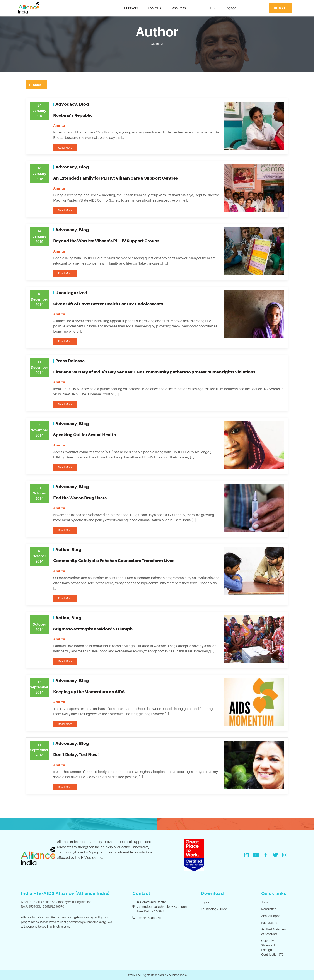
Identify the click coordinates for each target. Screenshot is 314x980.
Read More (65, 148)
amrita (59, 125)
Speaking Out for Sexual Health (85, 435)
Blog (84, 104)
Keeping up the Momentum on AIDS (89, 692)
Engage (230, 8)
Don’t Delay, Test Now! (76, 754)
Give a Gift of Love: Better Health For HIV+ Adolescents (108, 304)
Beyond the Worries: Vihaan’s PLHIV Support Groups (106, 241)
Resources (178, 8)
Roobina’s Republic (73, 115)
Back (37, 85)
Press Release (70, 361)
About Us (154, 8)
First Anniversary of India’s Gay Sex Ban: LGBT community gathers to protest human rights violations (154, 372)
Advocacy (66, 104)
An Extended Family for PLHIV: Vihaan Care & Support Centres (116, 178)
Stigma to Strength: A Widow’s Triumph (93, 629)
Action (62, 549)
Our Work (131, 8)
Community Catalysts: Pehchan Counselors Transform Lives (114, 561)
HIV (213, 8)
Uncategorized (71, 293)
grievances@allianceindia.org (86, 922)
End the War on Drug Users (80, 498)
